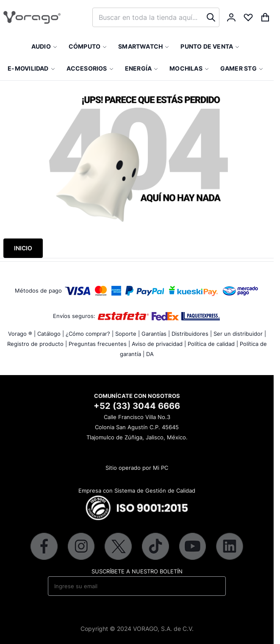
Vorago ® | (22, 334)
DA (150, 354)
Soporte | (128, 334)
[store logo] (32, 17)
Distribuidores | (192, 334)
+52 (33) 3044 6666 (137, 406)
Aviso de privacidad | (159, 344)
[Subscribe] (214, 586)
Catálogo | (51, 334)
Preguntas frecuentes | (99, 344)
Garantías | (156, 334)
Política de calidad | (213, 344)
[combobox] (156, 17)
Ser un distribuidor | (240, 334)
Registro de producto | (37, 344)
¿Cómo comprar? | (90, 334)
